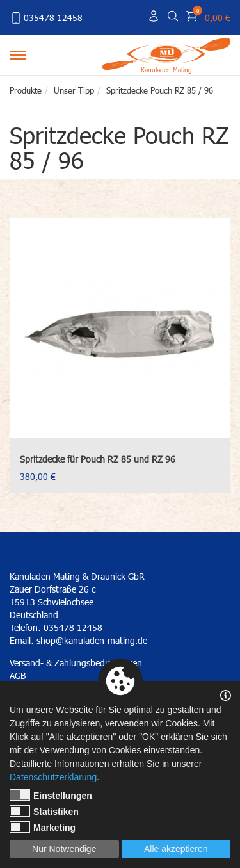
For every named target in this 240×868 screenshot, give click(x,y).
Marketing (43, 827)
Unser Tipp (74, 90)
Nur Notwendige (64, 849)
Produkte (26, 90)
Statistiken (44, 811)
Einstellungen (51, 795)
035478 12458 (46, 18)
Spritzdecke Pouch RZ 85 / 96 (160, 90)
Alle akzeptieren (176, 849)
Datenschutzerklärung (53, 777)
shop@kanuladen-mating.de (92, 640)
